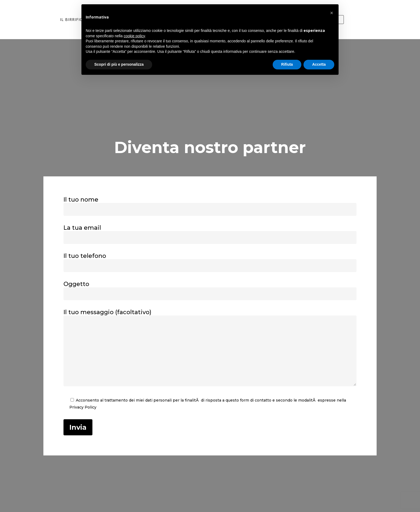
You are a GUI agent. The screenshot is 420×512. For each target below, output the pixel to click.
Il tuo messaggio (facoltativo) (210, 348)
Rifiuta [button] (287, 64)
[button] (332, 13)
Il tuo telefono (210, 262)
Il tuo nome (210, 206)
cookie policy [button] (134, 36)
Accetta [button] (319, 64)
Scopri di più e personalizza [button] (119, 64)
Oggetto (210, 290)
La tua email (210, 234)
